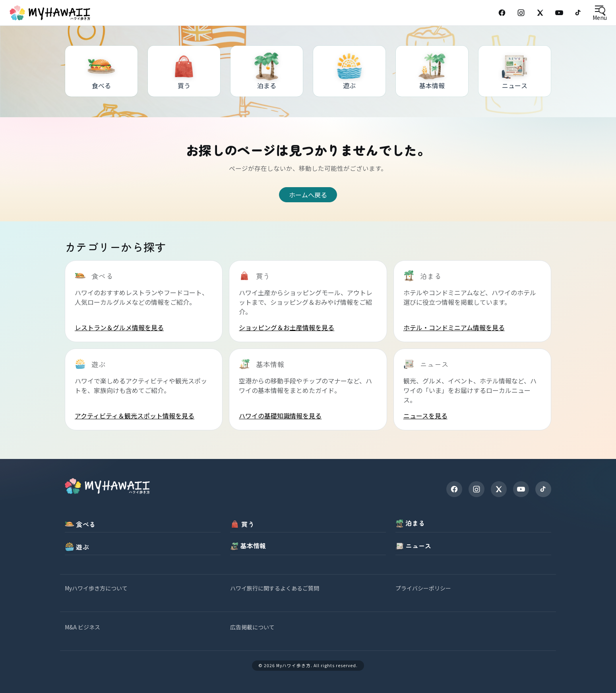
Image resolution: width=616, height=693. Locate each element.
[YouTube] (559, 13)
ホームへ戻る (308, 195)
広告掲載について (252, 627)
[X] (499, 489)
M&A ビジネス (82, 627)
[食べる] (101, 71)
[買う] (184, 71)
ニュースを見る (425, 416)
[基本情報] (432, 71)
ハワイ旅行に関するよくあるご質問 (275, 588)
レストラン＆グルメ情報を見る (119, 327)
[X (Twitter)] (540, 13)
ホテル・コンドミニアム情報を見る (454, 327)
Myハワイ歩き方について (96, 588)
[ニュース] (515, 71)
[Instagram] (521, 13)
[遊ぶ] (349, 71)
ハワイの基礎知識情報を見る (280, 416)
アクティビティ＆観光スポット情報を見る (135, 416)
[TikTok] (578, 13)
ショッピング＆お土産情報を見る (287, 327)
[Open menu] (600, 13)
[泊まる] (267, 71)
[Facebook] (502, 13)
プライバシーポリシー (423, 588)
